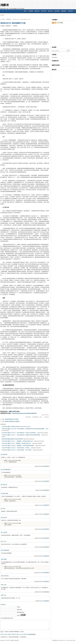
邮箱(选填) (20, 610)
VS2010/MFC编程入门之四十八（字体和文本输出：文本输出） (16, 448)
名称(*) (19, 607)
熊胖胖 (5, 559)
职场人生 (50, 11)
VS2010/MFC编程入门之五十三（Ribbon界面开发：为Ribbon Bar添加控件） (19, 433)
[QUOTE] (26, 634)
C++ (36, 110)
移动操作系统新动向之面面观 (12, 421)
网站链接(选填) (21, 612)
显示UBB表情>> (32, 634)
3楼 (2, 484)
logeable (5, 517)
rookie (5, 585)
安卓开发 (70, 11)
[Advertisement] (63, 36)
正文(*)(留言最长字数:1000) (7, 618)
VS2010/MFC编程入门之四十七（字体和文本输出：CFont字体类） (17, 450)
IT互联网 (31, 11)
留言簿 (2, 15)
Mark (4, 508)
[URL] (2, 634)
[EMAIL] (9, 634)
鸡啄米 (5, 5)
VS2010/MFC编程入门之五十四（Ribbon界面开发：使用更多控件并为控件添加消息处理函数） (23, 429)
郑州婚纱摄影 (6, 550)
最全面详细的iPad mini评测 (12, 419)
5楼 (2, 508)
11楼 (2, 576)
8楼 (2, 541)
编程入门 (8, 26)
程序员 (15, 26)
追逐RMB (5, 454)
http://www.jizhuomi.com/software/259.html (24, 413)
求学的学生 (6, 576)
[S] (23, 634)
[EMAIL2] (14, 634)
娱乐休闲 (57, 11)
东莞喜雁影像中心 (7, 469)
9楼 (2, 550)
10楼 (2, 559)
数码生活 (37, 11)
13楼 (2, 595)
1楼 (2, 454)
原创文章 (5, 484)
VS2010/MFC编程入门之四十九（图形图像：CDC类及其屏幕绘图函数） (18, 446)
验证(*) (19, 615)
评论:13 (47, 417)
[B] (17, 634)
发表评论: (4, 604)
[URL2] (5, 634)
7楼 (2, 532)
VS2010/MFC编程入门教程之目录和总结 (11, 426)
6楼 (2, 517)
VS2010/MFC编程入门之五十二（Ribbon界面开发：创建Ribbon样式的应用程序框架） (21, 435)
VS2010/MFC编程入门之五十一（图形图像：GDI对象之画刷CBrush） (18, 441)
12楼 (2, 585)
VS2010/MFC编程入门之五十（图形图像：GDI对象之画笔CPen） (17, 443)
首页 (25, 11)
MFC (23, 126)
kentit (5, 595)
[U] (21, 634)
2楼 (2, 469)
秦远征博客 (6, 493)
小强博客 (5, 532)
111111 (5, 541)
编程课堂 (64, 11)
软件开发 (44, 11)
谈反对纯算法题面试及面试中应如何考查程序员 (12, 439)
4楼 (2, 493)
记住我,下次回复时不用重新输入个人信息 (14, 632)
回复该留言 (47, 466)
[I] (19, 634)
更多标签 (55, 57)
